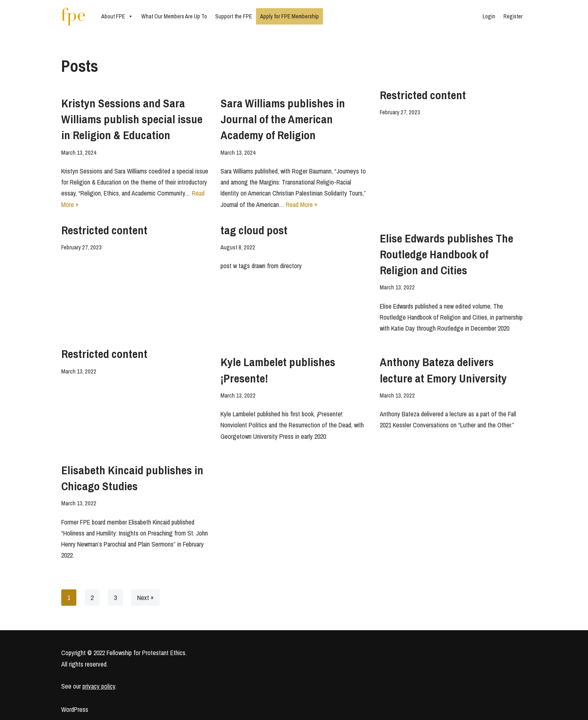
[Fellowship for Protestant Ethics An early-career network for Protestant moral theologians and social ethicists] (73, 17)
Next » (145, 598)
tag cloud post (254, 230)
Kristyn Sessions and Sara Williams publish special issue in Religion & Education (132, 119)
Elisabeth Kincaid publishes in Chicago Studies (132, 478)
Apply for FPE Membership (290, 16)
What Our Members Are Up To (174, 16)
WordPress (75, 709)
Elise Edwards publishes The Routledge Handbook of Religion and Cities (447, 254)
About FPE (117, 16)
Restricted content (423, 95)
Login (489, 16)
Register (513, 16)
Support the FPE (234, 16)
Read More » (302, 204)
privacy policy (99, 686)
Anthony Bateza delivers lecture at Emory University (443, 370)
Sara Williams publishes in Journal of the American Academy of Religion (283, 119)
